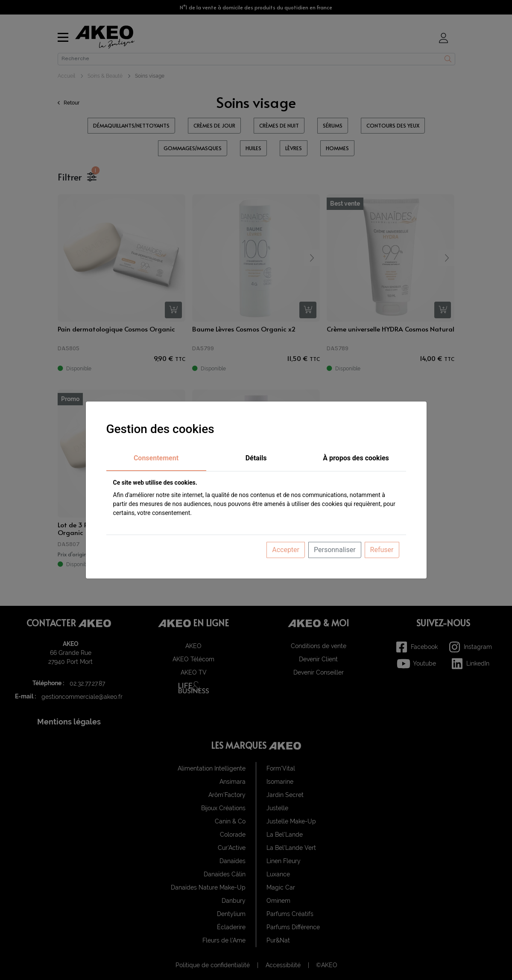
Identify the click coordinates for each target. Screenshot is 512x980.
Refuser (382, 550)
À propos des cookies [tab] (356, 458)
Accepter (286, 550)
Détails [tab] (256, 458)
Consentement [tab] (156, 458)
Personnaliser (335, 550)
